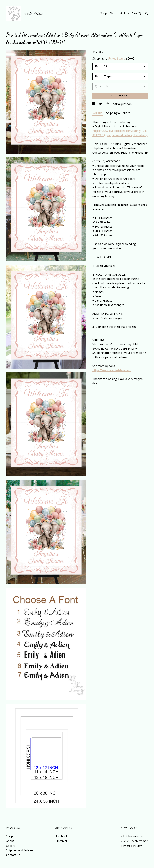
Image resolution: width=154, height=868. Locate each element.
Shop (104, 13)
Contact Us (13, 855)
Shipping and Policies (20, 850)
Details (98, 113)
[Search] (147, 14)
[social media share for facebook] (94, 104)
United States (116, 59)
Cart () (136, 13)
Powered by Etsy (131, 846)
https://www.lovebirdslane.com (112, 370)
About (113, 13)
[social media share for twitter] (101, 104)
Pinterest (61, 841)
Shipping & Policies (118, 113)
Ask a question (122, 104)
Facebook (62, 836)
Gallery (124, 13)
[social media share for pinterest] (108, 104)
